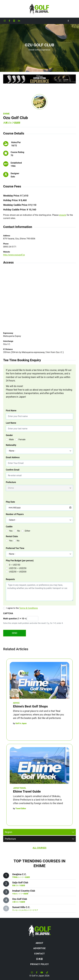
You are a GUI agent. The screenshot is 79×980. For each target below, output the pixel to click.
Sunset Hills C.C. (21, 907)
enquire (63, 215)
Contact (39, 954)
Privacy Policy (39, 964)
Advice (16, 703)
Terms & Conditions (29, 608)
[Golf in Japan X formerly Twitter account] (14, 21)
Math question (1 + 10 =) (15, 619)
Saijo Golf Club (20, 882)
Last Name (11, 423)
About (39, 943)
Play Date (10, 502)
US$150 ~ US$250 (18, 568)
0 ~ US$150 (15, 565)
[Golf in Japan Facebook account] (9, 21)
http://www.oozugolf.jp (14, 255)
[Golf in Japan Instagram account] (5, 21)
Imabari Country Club (24, 891)
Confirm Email (13, 470)
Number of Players (15, 514)
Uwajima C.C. (19, 874)
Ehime (6, 114)
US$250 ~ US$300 (18, 572)
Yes (11, 531)
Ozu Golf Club (20, 899)
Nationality (11, 445)
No (19, 531)
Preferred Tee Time (15, 548)
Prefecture (11, 482)
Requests (10, 579)
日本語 (39, 959)
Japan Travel (20, 788)
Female (22, 439)
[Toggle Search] (68, 21)
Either (27, 531)
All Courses (39, 848)
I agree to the (22, 608)
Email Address (13, 457)
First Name (11, 411)
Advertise (40, 948)
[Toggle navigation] (74, 21)
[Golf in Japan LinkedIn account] (19, 21)
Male (11, 439)
